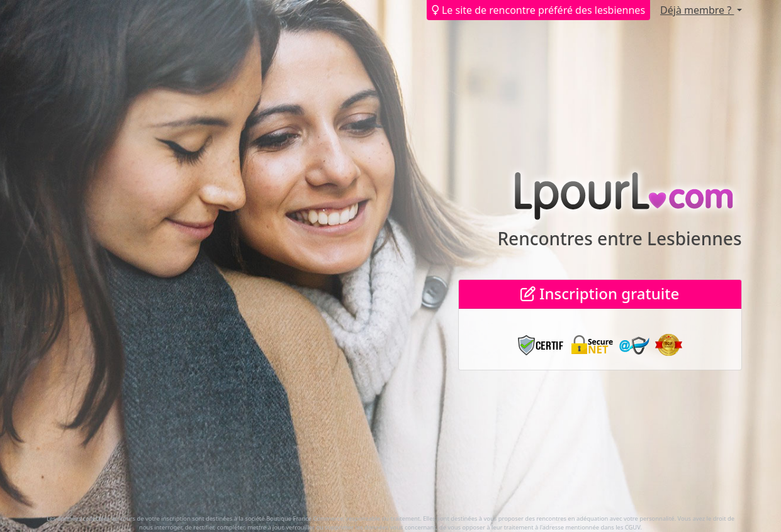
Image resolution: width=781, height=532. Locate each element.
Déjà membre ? (697, 10)
